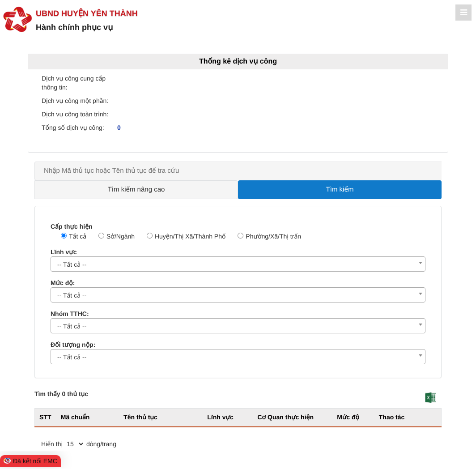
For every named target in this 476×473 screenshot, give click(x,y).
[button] (431, 398)
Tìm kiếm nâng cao (136, 190)
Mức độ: (63, 283)
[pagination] (75, 444)
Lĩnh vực (64, 252)
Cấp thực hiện (72, 226)
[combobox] (238, 264)
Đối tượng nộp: (73, 345)
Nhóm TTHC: (70, 314)
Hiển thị (52, 444)
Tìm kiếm (340, 190)
